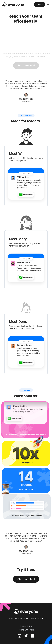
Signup (40, 4)
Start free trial (26, 579)
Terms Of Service (26, 630)
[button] (48, 4)
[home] (13, 4)
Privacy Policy (26, 626)
